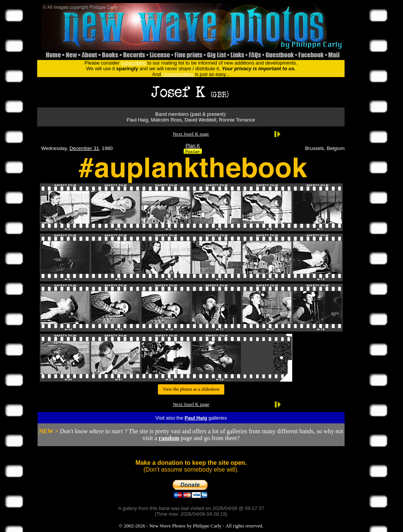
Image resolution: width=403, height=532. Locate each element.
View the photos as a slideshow (191, 389)
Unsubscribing (178, 74)
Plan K (193, 146)
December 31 (84, 148)
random (169, 438)
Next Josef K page (191, 134)
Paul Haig (196, 418)
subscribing (134, 63)
